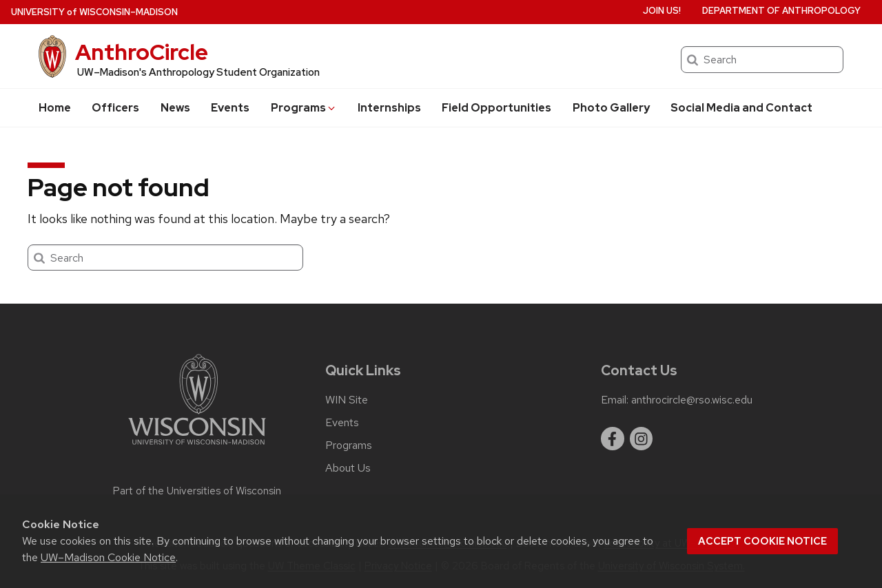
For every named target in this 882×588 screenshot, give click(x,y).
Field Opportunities (496, 108)
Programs (304, 108)
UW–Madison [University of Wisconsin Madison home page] (94, 12)
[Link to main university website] (197, 447)
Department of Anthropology (781, 11)
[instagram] (642, 439)
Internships (389, 108)
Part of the (197, 491)
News (175, 108)
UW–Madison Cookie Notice (108, 557)
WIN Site (347, 400)
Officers (115, 108)
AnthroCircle (142, 52)
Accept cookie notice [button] (762, 541)
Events (230, 108)
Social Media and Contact (741, 108)
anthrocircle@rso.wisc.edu (692, 400)
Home (55, 108)
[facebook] (613, 439)
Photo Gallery (611, 108)
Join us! (662, 11)
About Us (348, 468)
